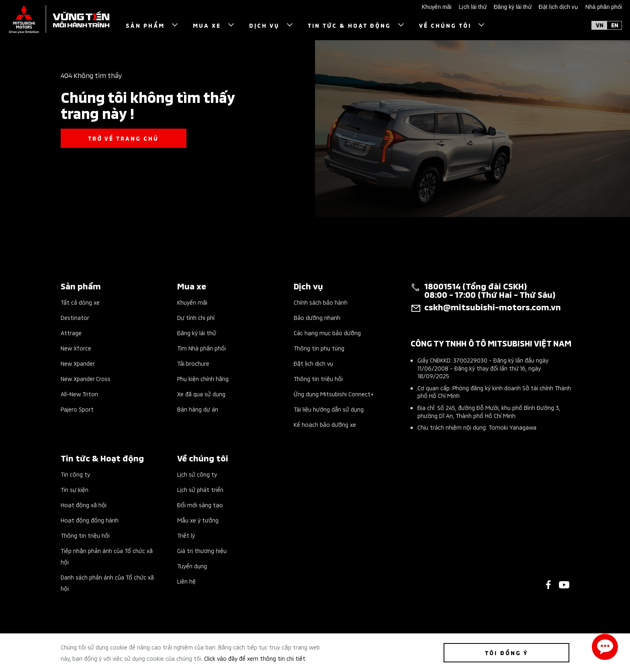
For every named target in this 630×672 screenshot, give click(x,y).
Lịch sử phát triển (200, 489)
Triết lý (186, 535)
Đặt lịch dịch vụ (313, 363)
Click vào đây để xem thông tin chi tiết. (255, 658)
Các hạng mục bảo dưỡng (327, 333)
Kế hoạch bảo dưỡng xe (325, 424)
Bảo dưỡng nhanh (317, 317)
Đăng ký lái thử (197, 333)
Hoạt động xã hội (84, 505)
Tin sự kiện (75, 489)
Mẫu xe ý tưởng (198, 520)
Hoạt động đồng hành (90, 520)
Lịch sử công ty (197, 474)
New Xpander (78, 363)
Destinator (75, 317)
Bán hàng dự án (198, 409)
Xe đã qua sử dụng (201, 394)
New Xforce (76, 348)
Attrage (71, 333)
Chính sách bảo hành (321, 302)
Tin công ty (75, 474)
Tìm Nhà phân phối (201, 348)
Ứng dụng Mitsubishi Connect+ (334, 394)
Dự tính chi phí (196, 317)
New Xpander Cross (86, 378)
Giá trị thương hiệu (202, 550)
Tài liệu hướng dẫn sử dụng (329, 409)
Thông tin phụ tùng (319, 348)
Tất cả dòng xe (80, 302)
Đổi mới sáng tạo (200, 505)
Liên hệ (186, 581)
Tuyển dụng (192, 566)
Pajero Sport (77, 409)
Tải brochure (193, 363)
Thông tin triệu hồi (318, 378)
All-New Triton (79, 394)
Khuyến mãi (192, 302)
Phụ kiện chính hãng (203, 378)
